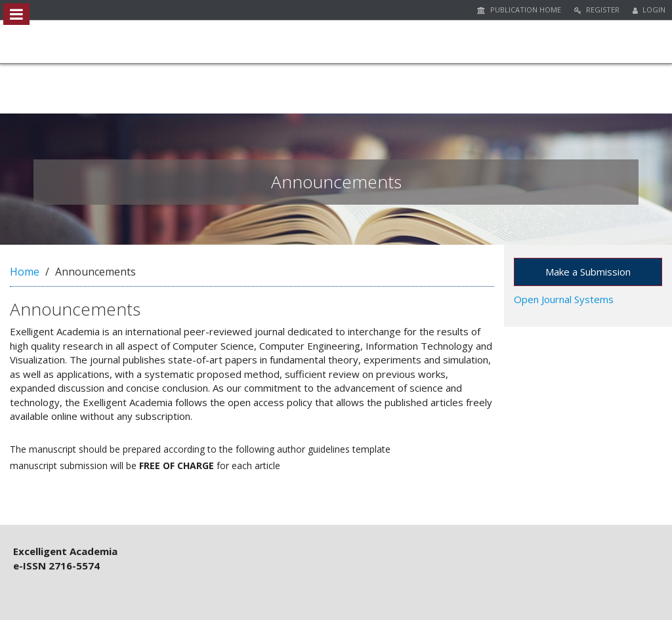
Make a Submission (588, 272)
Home (25, 272)
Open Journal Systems (564, 299)
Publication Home (519, 10)
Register (597, 10)
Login (649, 10)
